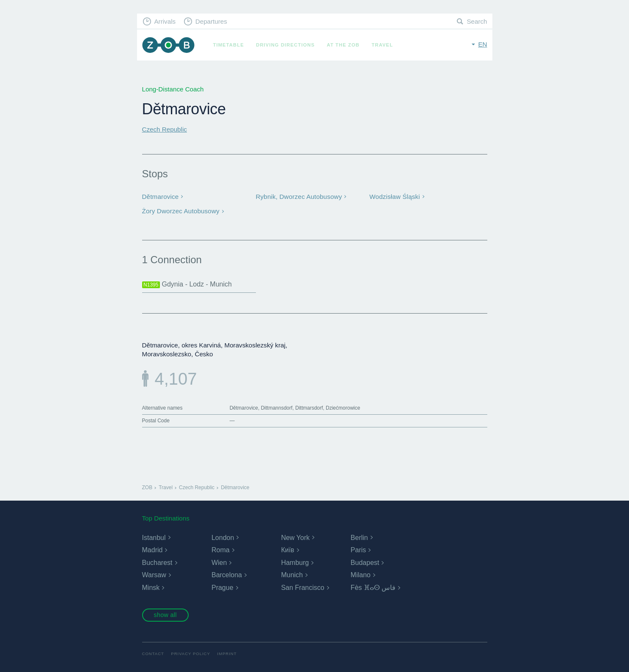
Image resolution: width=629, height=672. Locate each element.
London (223, 538)
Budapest (365, 563)
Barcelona (227, 575)
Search (477, 21)
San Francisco (302, 588)
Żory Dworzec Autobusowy (181, 211)
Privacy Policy (191, 654)
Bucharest (157, 563)
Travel (383, 45)
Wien (219, 563)
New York (295, 538)
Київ (287, 550)
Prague (222, 588)
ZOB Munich (168, 45)
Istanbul (154, 538)
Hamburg (295, 563)
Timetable (229, 45)
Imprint (227, 654)
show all (165, 615)
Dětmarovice (161, 197)
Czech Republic (165, 129)
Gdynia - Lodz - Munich (187, 284)
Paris (358, 550)
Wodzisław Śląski (394, 197)
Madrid (152, 550)
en (482, 44)
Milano (361, 575)
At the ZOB (343, 45)
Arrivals (165, 21)
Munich (292, 575)
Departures (211, 21)
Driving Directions (285, 45)
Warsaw (154, 575)
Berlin (359, 538)
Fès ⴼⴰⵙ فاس (373, 588)
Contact (153, 654)
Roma (221, 550)
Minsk (151, 588)
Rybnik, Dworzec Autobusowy (299, 197)
